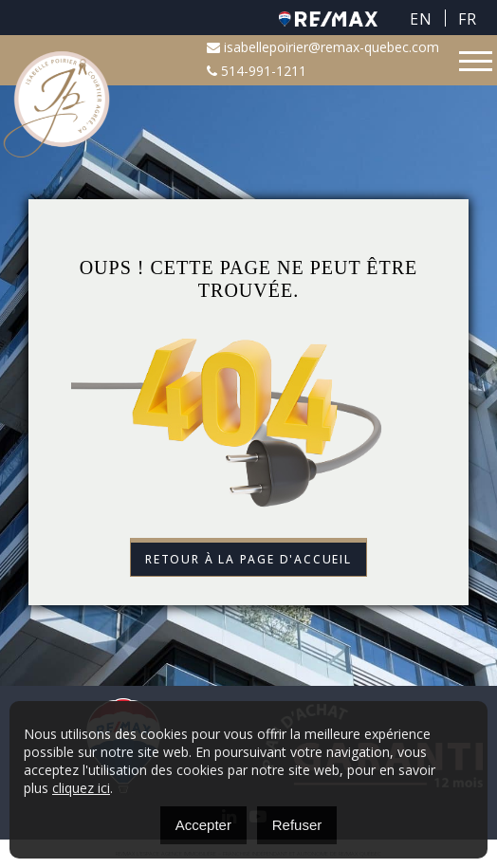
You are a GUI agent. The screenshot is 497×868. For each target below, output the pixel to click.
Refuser (297, 825)
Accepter (203, 825)
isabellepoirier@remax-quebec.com (323, 47)
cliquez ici (81, 788)
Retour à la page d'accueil (248, 559)
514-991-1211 (257, 71)
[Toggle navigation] (476, 61)
